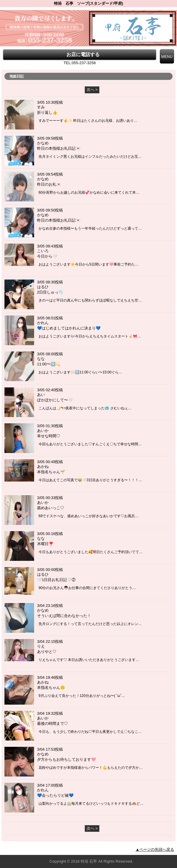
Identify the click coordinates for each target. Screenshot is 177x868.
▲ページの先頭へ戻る (155, 849)
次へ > (92, 90)
